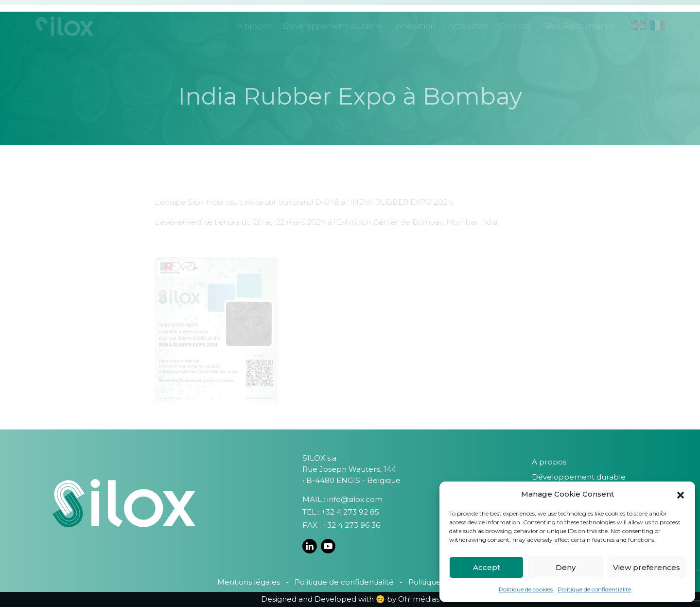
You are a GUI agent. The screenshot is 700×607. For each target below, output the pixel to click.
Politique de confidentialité (594, 589)
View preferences (647, 567)
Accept (487, 567)
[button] (681, 494)
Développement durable (579, 477)
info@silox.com (355, 499)
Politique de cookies (526, 589)
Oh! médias (419, 599)
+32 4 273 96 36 (351, 525)
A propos (549, 462)
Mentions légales (249, 582)
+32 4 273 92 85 (350, 512)
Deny (566, 567)
